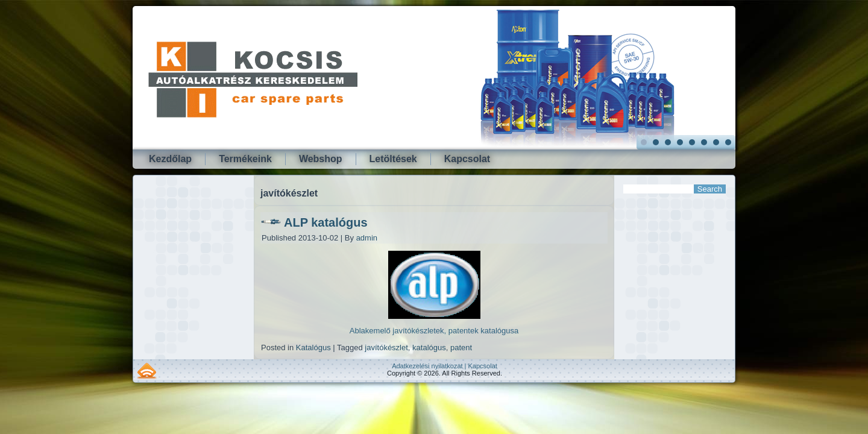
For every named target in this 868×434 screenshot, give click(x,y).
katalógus (429, 348)
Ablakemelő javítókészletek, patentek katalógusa (434, 331)
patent (461, 348)
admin (367, 238)
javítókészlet (386, 348)
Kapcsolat (467, 159)
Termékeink (245, 159)
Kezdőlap (170, 159)
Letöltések (393, 159)
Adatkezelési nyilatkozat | (430, 366)
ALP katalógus (326, 222)
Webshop (321, 159)
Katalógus (313, 348)
